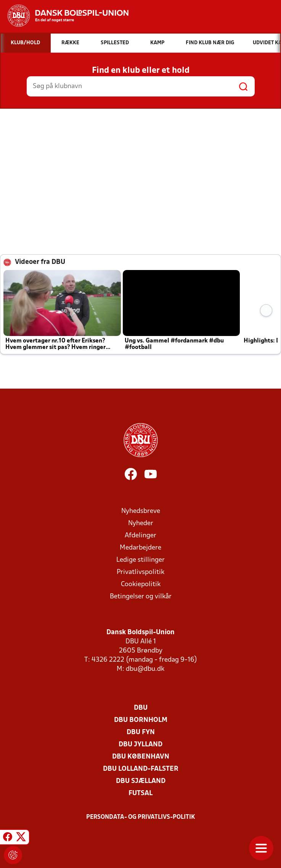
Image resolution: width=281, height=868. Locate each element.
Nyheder (141, 523)
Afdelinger (140, 536)
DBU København (141, 757)
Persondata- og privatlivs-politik (141, 817)
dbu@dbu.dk (145, 669)
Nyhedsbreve (141, 511)
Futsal (140, 793)
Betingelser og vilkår (141, 597)
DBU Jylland (140, 745)
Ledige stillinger (140, 560)
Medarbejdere (140, 548)
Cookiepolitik (141, 584)
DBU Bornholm (141, 720)
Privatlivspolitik (140, 572)
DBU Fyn (141, 732)
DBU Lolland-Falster (141, 769)
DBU (141, 708)
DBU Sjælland (141, 781)
